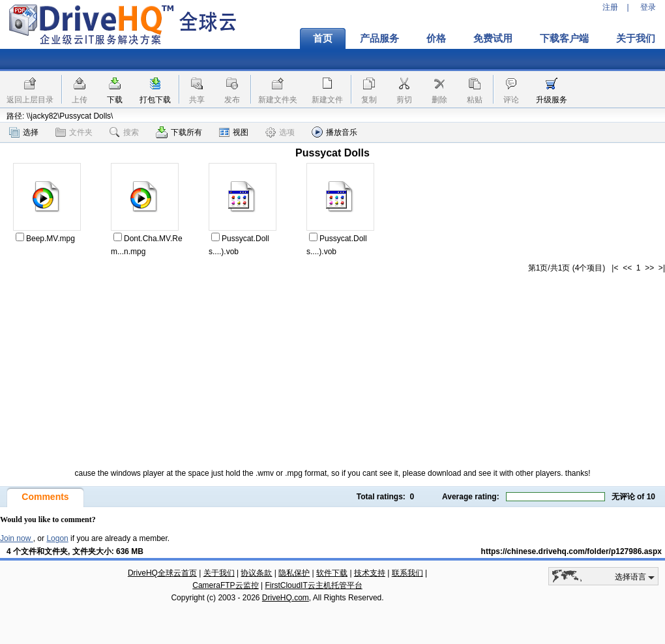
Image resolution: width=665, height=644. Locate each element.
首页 (323, 38)
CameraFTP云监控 (225, 585)
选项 (280, 132)
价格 (436, 38)
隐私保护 (294, 573)
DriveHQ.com (286, 598)
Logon (57, 538)
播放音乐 (334, 132)
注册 (610, 7)
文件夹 (74, 132)
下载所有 (179, 132)
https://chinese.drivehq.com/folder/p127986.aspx (571, 551)
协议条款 (256, 573)
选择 (24, 132)
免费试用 (493, 38)
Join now (17, 538)
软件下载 (332, 573)
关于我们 (219, 573)
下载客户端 (564, 38)
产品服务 (379, 38)
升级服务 (552, 100)
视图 (234, 132)
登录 (648, 7)
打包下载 (155, 100)
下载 (115, 100)
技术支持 (370, 573)
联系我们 (407, 573)
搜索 (124, 132)
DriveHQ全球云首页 (162, 573)
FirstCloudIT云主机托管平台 (313, 585)
